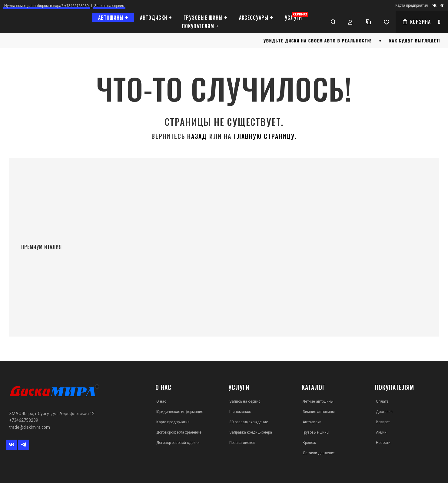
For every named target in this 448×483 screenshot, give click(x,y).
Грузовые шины (316, 432)
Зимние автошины (319, 412)
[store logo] (38, 22)
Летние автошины (318, 401)
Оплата (382, 401)
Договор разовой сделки (178, 443)
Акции (381, 432)
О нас (161, 401)
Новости (383, 443)
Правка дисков (242, 443)
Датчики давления (319, 453)
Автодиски (312, 422)
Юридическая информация (180, 412)
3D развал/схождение (249, 422)
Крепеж (309, 443)
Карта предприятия (411, 5)
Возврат (383, 422)
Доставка (384, 412)
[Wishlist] (387, 22)
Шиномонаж (240, 412)
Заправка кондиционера (251, 432)
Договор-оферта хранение (179, 432)
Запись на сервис (245, 401)
